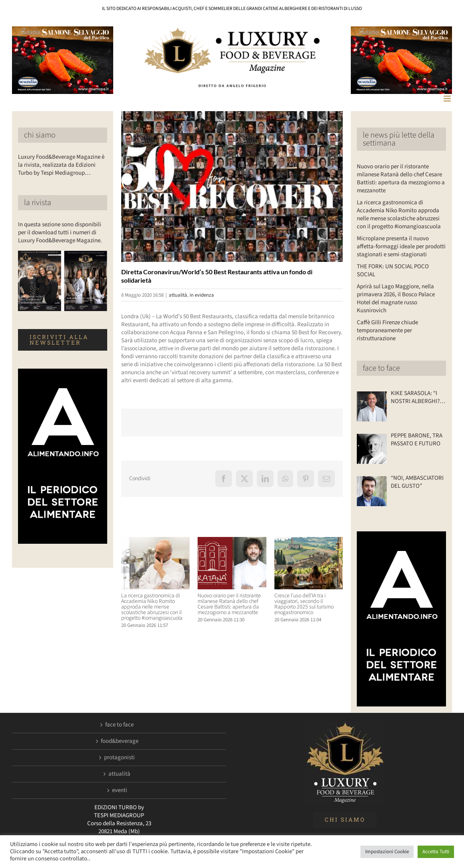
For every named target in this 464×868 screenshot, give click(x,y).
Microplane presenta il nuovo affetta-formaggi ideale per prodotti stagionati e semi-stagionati (401, 246)
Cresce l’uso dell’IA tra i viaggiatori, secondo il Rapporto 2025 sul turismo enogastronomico (304, 604)
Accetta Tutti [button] (436, 852)
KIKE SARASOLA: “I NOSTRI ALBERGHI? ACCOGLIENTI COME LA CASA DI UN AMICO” (416, 397)
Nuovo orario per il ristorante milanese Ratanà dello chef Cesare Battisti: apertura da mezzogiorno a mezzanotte (229, 604)
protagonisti (119, 758)
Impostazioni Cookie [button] (387, 852)
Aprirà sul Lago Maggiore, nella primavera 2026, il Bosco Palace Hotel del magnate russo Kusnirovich (396, 298)
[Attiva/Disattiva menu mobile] (448, 99)
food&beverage (120, 741)
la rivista (38, 203)
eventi (120, 790)
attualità (178, 295)
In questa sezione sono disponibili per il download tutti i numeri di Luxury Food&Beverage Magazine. (60, 232)
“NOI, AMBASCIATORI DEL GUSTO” (417, 482)
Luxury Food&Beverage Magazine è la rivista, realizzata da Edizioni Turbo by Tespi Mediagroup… (61, 165)
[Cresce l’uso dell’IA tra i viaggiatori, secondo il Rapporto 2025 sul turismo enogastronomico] (309, 541)
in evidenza (202, 295)
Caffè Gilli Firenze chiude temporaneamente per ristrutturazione (387, 330)
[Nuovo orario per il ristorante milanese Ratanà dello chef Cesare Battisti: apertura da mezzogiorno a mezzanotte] (232, 541)
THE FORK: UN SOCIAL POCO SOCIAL (393, 270)
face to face (381, 368)
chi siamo (40, 135)
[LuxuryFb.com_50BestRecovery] (232, 187)
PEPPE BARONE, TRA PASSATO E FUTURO (417, 440)
